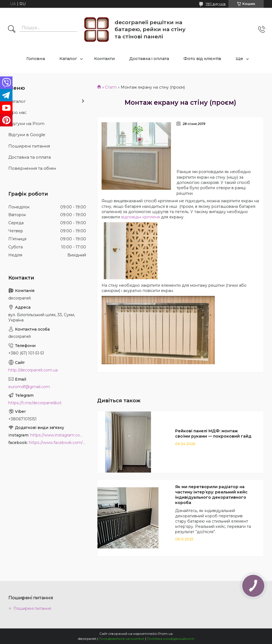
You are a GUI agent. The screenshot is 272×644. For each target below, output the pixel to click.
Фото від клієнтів (202, 58)
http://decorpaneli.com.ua (33, 370)
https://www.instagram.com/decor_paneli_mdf (58, 435)
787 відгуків (216, 4)
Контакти (104, 58)
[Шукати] (12, 29)
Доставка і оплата (149, 58)
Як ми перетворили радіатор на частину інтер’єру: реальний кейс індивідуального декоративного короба (211, 495)
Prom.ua (165, 634)
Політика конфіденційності (171, 639)
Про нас (17, 112)
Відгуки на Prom (26, 123)
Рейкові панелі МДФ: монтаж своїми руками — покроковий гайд (213, 434)
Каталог (68, 58)
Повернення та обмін (32, 168)
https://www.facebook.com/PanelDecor (57, 443)
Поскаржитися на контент (122, 639)
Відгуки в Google (27, 135)
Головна (36, 58)
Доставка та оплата (30, 157)
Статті (111, 87)
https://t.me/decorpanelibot (35, 403)
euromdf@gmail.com (29, 387)
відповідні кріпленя (141, 217)
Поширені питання (29, 146)
